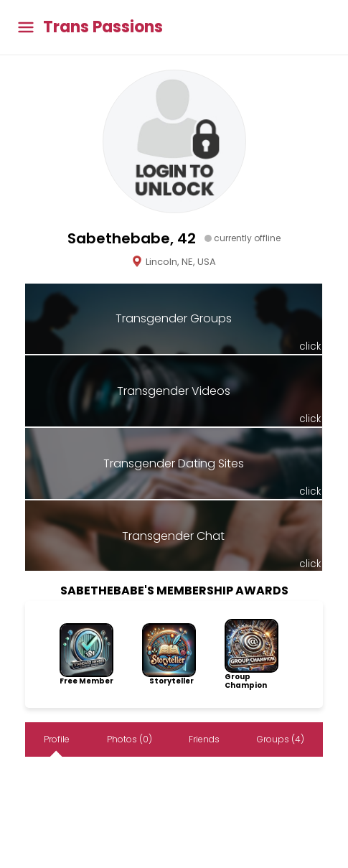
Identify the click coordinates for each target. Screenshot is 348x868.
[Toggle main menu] (26, 28)
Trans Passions (103, 27)
